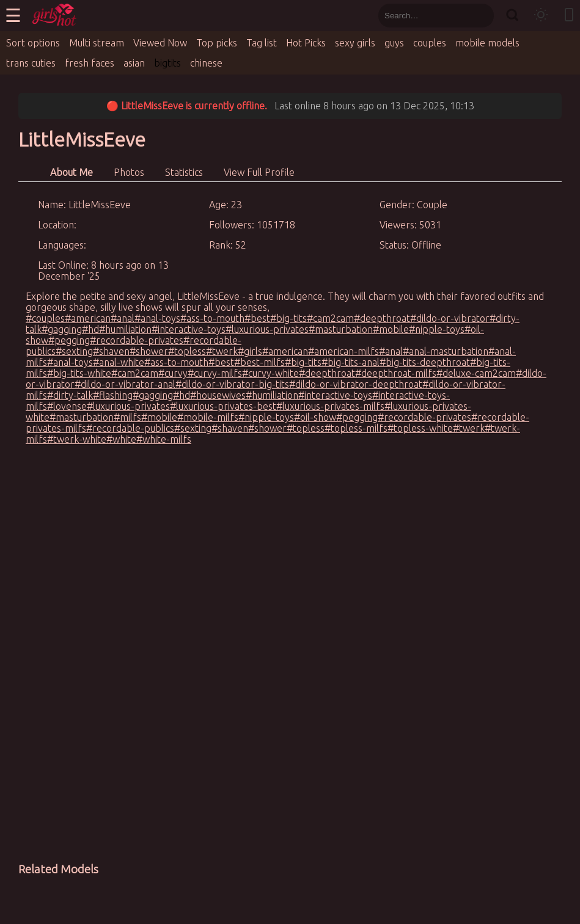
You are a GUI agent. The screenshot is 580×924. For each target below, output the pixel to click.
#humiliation (125, 329)
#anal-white (119, 362)
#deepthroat (382, 318)
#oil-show (315, 417)
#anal (123, 318)
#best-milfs (259, 362)
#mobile (391, 329)
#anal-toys (157, 318)
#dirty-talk (70, 395)
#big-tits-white (79, 373)
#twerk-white (77, 439)
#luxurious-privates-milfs (330, 406)
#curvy (173, 373)
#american (88, 318)
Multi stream (97, 43)
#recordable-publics (130, 428)
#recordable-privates (137, 340)
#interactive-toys (189, 329)
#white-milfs (164, 439)
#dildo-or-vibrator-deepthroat (356, 384)
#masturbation (341, 329)
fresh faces (90, 63)
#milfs (127, 417)
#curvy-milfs (215, 373)
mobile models (487, 43)
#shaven (111, 351)
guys (394, 43)
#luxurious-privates (267, 329)
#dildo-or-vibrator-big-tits (232, 384)
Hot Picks (306, 43)
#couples (45, 318)
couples (430, 43)
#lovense (67, 406)
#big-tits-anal (351, 362)
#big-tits (288, 318)
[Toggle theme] (541, 16)
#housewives (218, 395)
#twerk (222, 351)
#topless (187, 351)
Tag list (262, 43)
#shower (149, 351)
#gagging (62, 329)
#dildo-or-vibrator (450, 318)
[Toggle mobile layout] (569, 16)
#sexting (74, 351)
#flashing (113, 395)
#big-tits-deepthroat (425, 362)
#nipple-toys (437, 329)
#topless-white (420, 428)
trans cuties (31, 63)
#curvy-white (270, 373)
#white (121, 439)
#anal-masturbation (446, 351)
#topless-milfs (356, 428)
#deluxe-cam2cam (476, 373)
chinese (206, 63)
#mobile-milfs (208, 417)
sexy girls (355, 43)
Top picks (217, 43)
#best (257, 318)
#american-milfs (343, 351)
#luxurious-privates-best (223, 406)
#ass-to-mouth (212, 318)
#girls (250, 351)
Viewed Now (160, 43)
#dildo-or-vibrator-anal (125, 384)
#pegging (69, 340)
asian (134, 63)
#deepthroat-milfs (396, 373)
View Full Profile (259, 172)
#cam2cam (330, 318)
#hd (90, 329)
